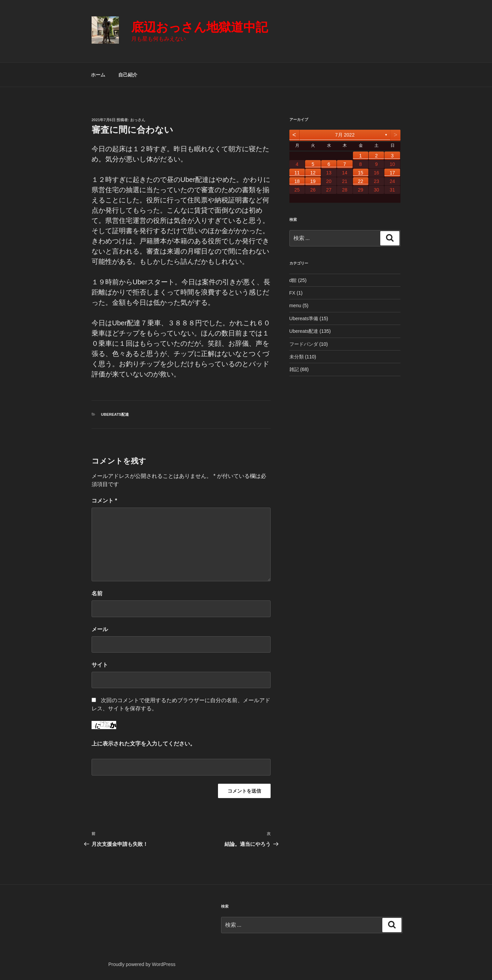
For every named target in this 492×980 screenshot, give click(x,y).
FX (292, 293)
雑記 (294, 369)
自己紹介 (128, 75)
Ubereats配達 (115, 414)
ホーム (98, 75)
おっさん (138, 120)
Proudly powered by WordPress (142, 964)
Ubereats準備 (304, 318)
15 (360, 173)
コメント (104, 501)
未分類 (297, 357)
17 (392, 173)
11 (297, 173)
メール (100, 629)
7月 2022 (345, 135)
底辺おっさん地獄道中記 (200, 27)
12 (313, 173)
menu (295, 306)
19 (313, 181)
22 (360, 181)
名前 (97, 593)
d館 (293, 280)
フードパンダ (304, 344)
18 (297, 181)
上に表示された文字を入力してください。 (143, 744)
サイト (100, 665)
